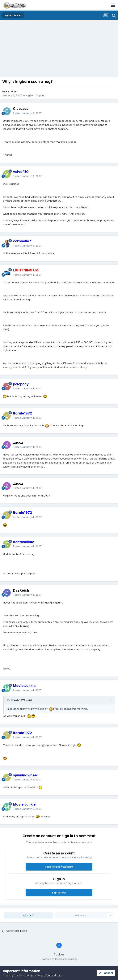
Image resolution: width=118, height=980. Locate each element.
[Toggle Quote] (9, 700)
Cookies (59, 954)
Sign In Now (59, 893)
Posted (27, 113)
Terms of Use (53, 975)
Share (28, 915)
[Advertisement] (60, 49)
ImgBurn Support (36, 95)
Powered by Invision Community (59, 959)
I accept (106, 973)
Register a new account (59, 867)
